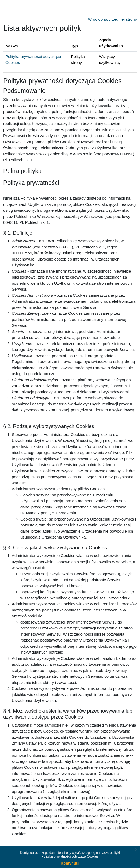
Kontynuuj (70, 863)
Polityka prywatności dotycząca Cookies (70, 856)
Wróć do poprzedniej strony (112, 19)
